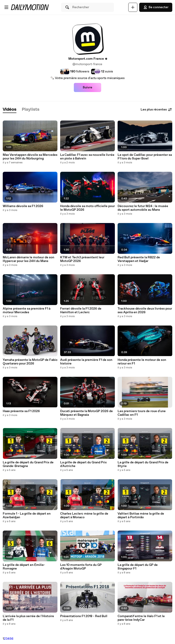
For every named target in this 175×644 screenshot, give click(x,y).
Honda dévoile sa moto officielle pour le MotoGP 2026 (87, 208)
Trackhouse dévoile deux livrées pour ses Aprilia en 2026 (145, 310)
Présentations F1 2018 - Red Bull (84, 616)
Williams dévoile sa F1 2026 (23, 206)
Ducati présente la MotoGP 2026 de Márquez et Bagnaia (86, 413)
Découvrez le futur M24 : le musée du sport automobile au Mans (143, 208)
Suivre (87, 87)
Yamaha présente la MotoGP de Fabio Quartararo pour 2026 (30, 362)
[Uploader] (133, 7)
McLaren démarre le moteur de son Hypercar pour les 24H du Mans (28, 259)
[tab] (10, 110)
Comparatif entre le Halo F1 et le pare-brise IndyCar (141, 618)
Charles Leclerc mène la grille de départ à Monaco (84, 516)
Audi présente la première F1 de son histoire (86, 362)
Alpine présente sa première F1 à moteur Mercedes (27, 310)
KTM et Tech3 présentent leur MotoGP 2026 (82, 259)
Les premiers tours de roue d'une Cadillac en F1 (142, 413)
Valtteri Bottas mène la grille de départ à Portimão (141, 516)
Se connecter (156, 7)
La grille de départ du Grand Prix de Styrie (143, 464)
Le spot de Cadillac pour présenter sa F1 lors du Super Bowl (145, 157)
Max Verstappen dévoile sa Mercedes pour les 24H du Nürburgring (30, 157)
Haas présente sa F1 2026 (21, 411)
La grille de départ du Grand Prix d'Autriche (83, 464)
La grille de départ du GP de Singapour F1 (138, 567)
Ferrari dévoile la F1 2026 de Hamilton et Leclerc (81, 310)
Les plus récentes (156, 110)
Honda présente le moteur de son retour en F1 (142, 362)
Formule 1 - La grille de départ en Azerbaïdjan (27, 516)
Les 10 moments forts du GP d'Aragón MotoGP (81, 567)
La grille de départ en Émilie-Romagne (24, 567)
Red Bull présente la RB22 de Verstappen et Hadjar (139, 259)
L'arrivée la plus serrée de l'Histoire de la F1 (28, 618)
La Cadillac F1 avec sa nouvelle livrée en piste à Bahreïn (87, 157)
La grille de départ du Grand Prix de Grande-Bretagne (28, 464)
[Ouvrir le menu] (6, 7)
